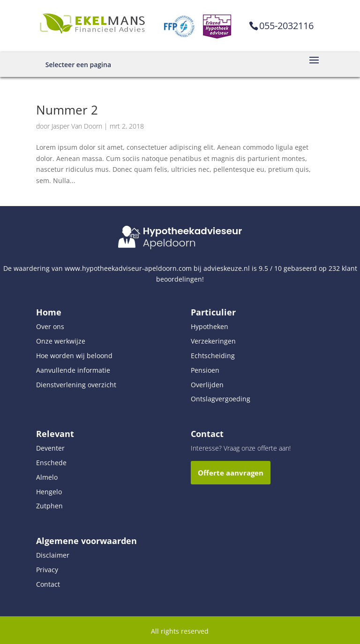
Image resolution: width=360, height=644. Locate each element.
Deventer (50, 448)
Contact (48, 584)
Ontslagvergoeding (221, 399)
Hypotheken (210, 326)
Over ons (50, 326)
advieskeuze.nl (227, 268)
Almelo (47, 477)
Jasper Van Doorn (77, 126)
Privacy (47, 570)
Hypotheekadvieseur (193, 231)
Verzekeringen (213, 341)
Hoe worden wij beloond (74, 356)
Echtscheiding (213, 356)
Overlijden (207, 385)
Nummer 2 (67, 110)
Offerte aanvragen (231, 473)
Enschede (51, 463)
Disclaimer (53, 555)
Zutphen (49, 506)
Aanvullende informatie (73, 370)
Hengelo (49, 492)
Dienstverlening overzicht (76, 385)
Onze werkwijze (61, 341)
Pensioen (205, 370)
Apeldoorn (169, 243)
